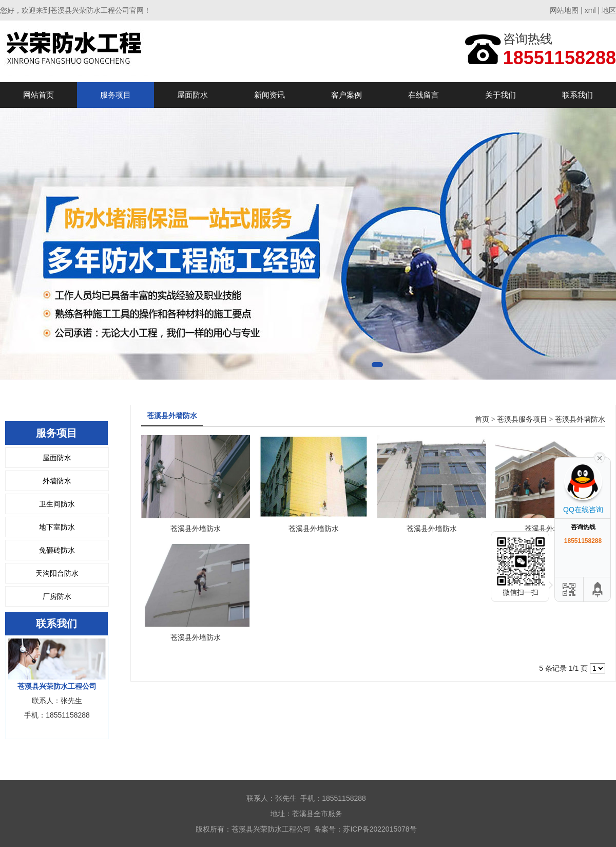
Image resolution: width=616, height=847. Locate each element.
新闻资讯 (269, 95)
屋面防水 (192, 95)
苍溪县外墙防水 (580, 419)
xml (590, 10)
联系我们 (577, 95)
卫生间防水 (57, 504)
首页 (482, 419)
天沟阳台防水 (57, 573)
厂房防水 (57, 596)
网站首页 (38, 95)
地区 (609, 10)
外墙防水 (57, 481)
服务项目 (115, 95)
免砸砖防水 (57, 550)
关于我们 (500, 95)
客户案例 (346, 95)
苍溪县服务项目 (522, 419)
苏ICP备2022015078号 (380, 829)
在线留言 (423, 95)
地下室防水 (57, 527)
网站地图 (564, 10)
